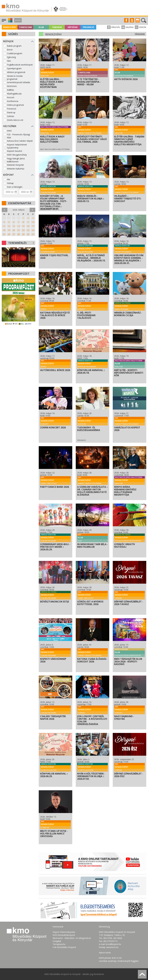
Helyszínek (10, 126)
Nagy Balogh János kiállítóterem (16, 160)
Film (9, 61)
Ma (8, 179)
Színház (10, 116)
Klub (41, 27)
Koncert (11, 97)
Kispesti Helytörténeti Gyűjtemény (17, 146)
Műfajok (8, 41)
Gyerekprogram (14, 68)
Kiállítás (10, 90)
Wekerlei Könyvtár (15, 165)
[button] (10, 22)
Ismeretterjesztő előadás (19, 82)
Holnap (10, 183)
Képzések (73, 27)
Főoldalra (140, 34)
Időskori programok (16, 72)
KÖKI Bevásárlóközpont (64, 935)
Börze (10, 50)
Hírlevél (114, 27)
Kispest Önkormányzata (64, 932)
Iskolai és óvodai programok (15, 77)
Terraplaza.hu (59, 944)
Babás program (14, 46)
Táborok (57, 27)
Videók (141, 27)
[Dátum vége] (26, 192)
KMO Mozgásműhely (17, 155)
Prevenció (88, 27)
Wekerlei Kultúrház (16, 169)
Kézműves (12, 86)
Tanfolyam (25, 27)
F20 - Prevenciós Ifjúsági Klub (18, 136)
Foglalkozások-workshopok (20, 65)
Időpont (9, 175)
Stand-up (11, 112)
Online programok (15, 105)
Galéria (127, 27)
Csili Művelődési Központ (64, 947)
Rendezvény (10, 27)
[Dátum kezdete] (11, 192)
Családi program (15, 53)
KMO (9, 131)
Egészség (11, 57)
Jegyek (18, 20)
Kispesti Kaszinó (15, 151)
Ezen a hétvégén (15, 187)
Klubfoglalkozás (14, 94)
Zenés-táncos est (15, 120)
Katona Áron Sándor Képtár (20, 141)
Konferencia (13, 101)
